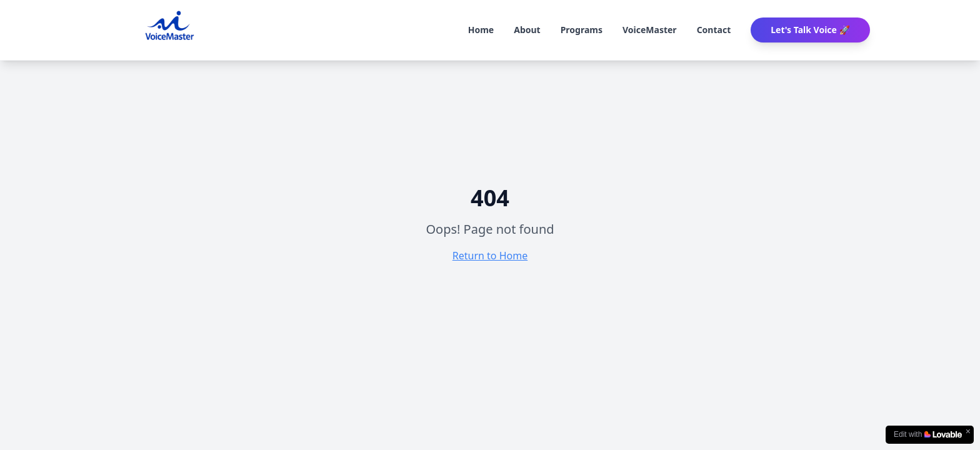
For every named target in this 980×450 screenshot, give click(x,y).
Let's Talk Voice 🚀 (810, 30)
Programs (582, 30)
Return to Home (490, 256)
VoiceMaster (650, 30)
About (527, 30)
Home (481, 30)
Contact (714, 30)
